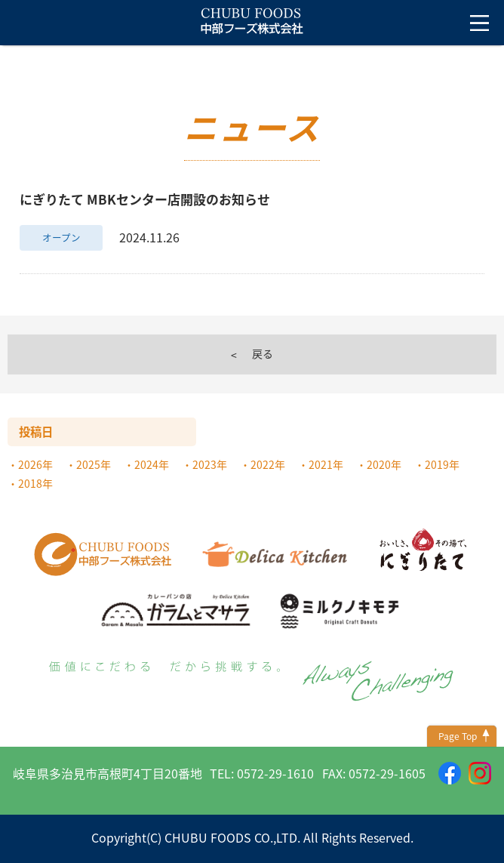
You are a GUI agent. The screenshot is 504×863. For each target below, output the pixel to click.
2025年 (94, 464)
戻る (263, 353)
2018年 (35, 483)
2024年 (152, 464)
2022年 (268, 464)
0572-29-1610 (275, 773)
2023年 (210, 464)
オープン (61, 237)
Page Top (458, 736)
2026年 (35, 464)
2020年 (384, 464)
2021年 (326, 464)
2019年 (442, 464)
